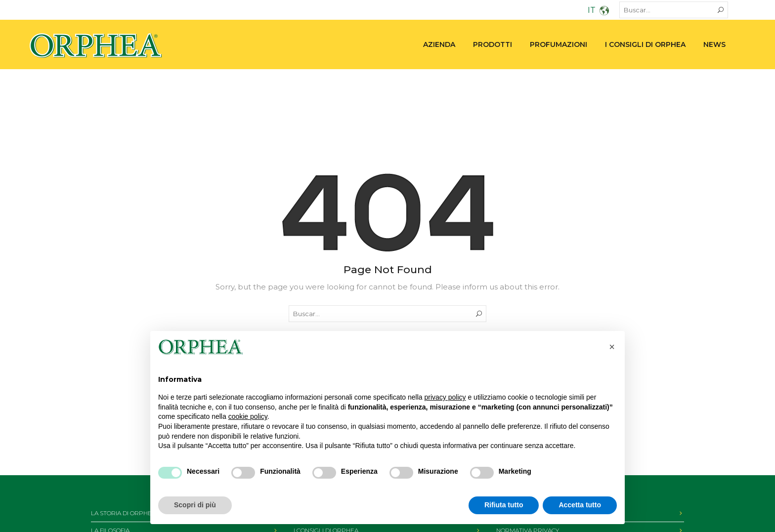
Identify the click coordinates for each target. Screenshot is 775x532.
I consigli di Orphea (645, 44)
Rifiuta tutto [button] (504, 505)
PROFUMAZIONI (559, 44)
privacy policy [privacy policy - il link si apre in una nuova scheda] (445, 397)
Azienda (439, 44)
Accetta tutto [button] (580, 505)
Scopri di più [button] (195, 505)
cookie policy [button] (248, 416)
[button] (612, 347)
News (714, 44)
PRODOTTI (493, 44)
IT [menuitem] (592, 10)
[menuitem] (584, 12)
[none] (584, 12)
